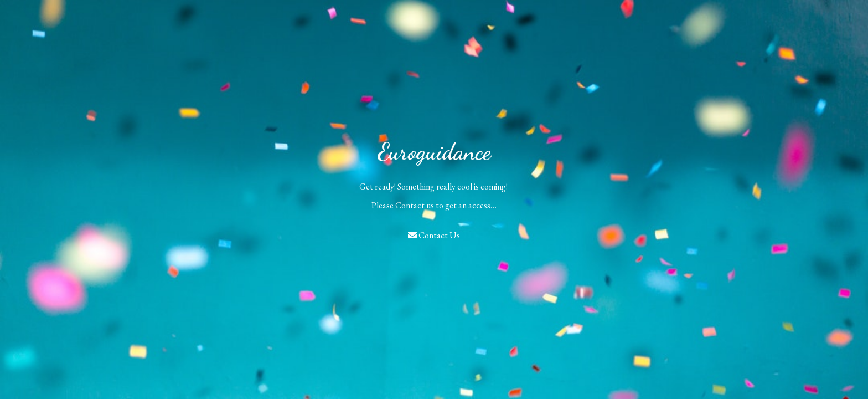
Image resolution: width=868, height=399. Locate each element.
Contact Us (434, 235)
